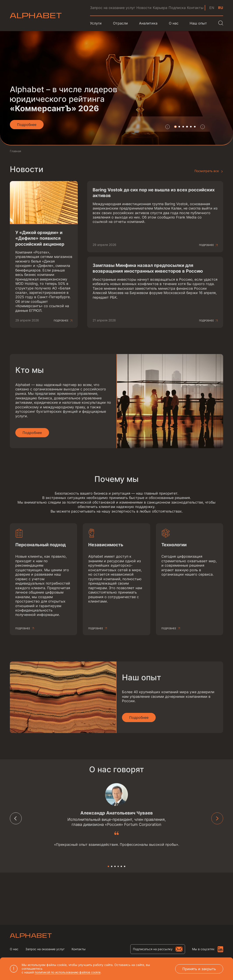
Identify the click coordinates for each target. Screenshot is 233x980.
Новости (144, 8)
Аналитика (148, 23)
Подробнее (61, 321)
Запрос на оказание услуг (113, 8)
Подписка (177, 8)
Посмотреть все (207, 171)
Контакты (195, 8)
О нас (14, 949)
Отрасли (120, 23)
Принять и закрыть (199, 969)
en (212, 8)
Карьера (160, 8)
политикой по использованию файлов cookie (68, 972)
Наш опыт (198, 23)
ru (221, 8)
